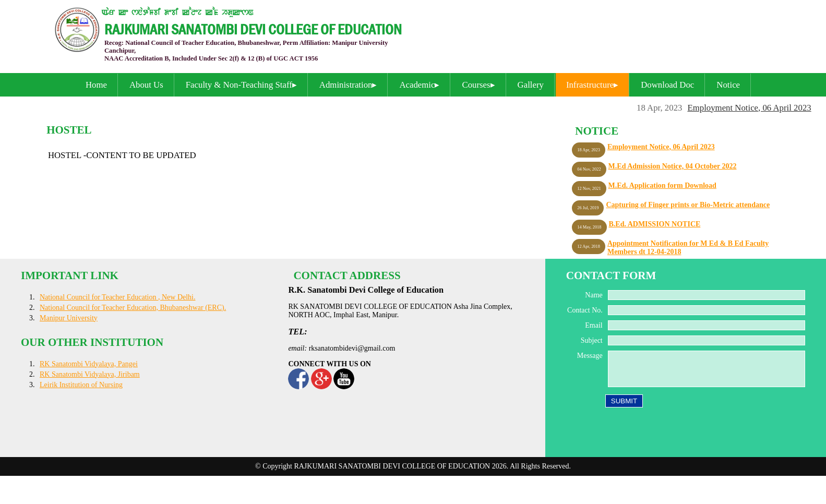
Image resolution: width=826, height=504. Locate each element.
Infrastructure (590, 85)
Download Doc (667, 85)
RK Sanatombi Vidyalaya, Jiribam (90, 374)
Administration (346, 85)
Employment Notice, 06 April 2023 (752, 108)
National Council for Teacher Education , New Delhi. (118, 297)
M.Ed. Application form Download (662, 185)
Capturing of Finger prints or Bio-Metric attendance (688, 205)
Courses (476, 85)
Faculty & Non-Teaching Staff (239, 85)
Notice (728, 85)
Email (594, 325)
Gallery (531, 85)
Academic (417, 85)
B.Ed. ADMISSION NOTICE (655, 224)
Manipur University (69, 318)
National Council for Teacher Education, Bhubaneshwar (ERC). (133, 308)
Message (590, 356)
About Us (146, 85)
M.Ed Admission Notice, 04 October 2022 (673, 166)
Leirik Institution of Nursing (81, 385)
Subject (592, 340)
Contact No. (585, 310)
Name (594, 295)
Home (96, 85)
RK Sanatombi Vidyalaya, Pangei (89, 364)
